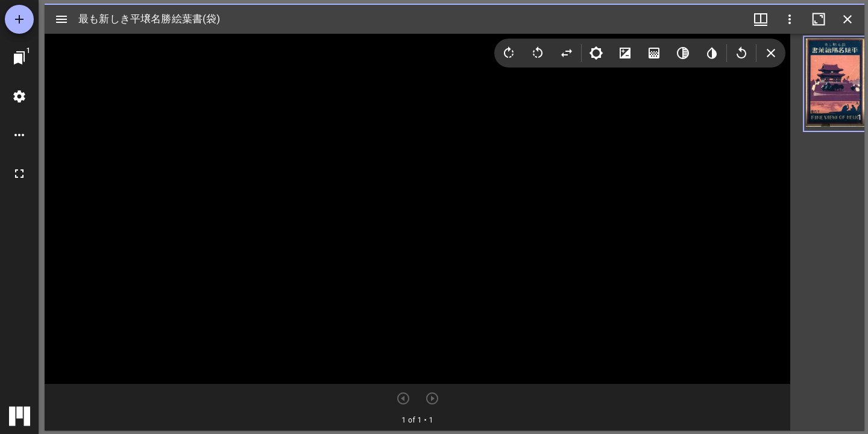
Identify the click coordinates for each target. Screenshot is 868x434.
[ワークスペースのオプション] (19, 135)
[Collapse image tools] (771, 53)
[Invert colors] (712, 53)
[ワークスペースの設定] (19, 96)
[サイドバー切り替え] (61, 19)
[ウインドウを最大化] (819, 19)
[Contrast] (625, 53)
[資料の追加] (19, 19)
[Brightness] (596, 53)
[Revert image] (741, 53)
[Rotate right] (509, 53)
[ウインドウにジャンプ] (19, 58)
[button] (827, 84)
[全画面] (19, 174)
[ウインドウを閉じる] (848, 19)
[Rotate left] (538, 53)
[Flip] (567, 53)
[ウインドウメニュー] (761, 19)
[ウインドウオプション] (790, 19)
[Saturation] (654, 53)
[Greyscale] (683, 53)
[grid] (827, 232)
